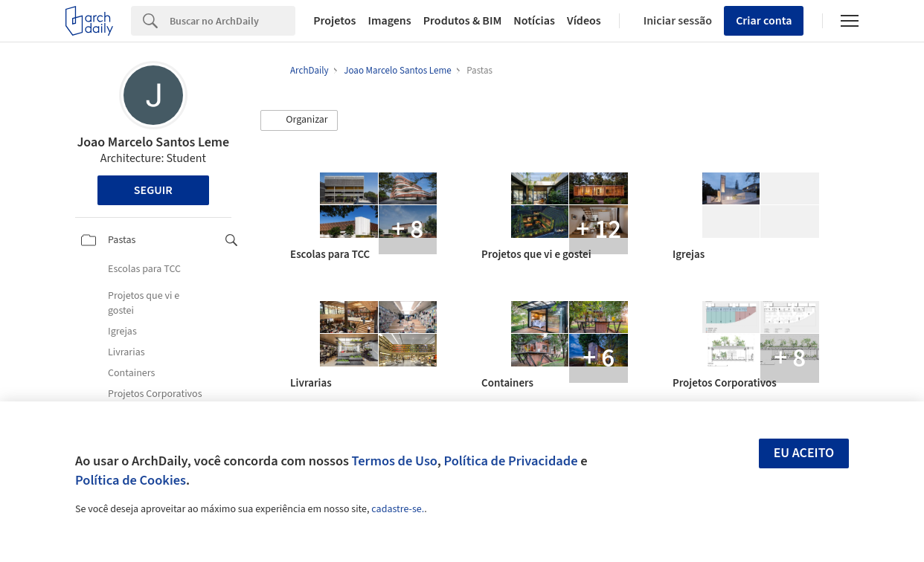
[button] (299, 120)
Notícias (534, 21)
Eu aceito (804, 453)
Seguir (153, 190)
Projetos (334, 21)
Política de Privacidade (510, 461)
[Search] (232, 21)
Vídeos (584, 21)
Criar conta (764, 21)
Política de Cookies (131, 480)
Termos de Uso (395, 461)
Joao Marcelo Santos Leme (153, 142)
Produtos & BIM (463, 21)
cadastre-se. (398, 509)
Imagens (389, 21)
